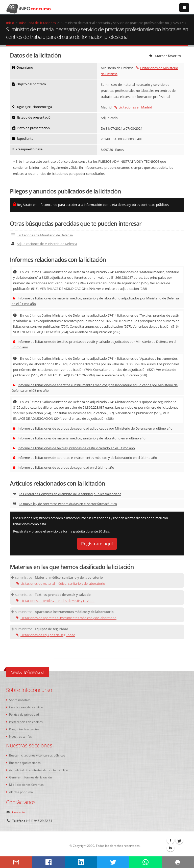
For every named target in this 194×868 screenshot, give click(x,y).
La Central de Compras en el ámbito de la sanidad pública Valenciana (67, 494)
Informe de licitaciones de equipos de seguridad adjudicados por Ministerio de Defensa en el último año (93, 428)
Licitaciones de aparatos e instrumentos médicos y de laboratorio (66, 618)
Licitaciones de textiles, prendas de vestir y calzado (55, 601)
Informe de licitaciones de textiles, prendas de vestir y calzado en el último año (74, 448)
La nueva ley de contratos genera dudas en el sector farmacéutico (65, 504)
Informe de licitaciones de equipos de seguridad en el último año (64, 467)
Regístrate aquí (97, 544)
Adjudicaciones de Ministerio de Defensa (44, 244)
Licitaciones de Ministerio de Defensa (42, 235)
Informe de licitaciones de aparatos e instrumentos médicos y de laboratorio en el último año (85, 458)
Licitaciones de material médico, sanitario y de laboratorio (61, 583)
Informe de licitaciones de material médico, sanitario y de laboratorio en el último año (79, 438)
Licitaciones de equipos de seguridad (46, 635)
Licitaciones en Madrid (133, 107)
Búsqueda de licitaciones (37, 23)
